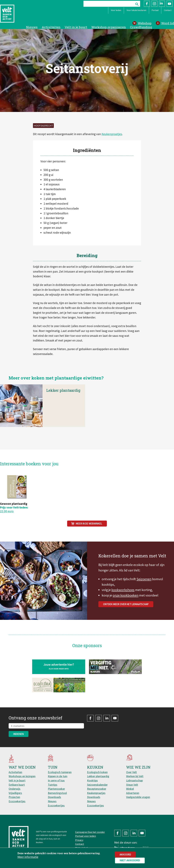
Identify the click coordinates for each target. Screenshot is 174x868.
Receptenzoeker (97, 789)
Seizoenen (144, 583)
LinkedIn (162, 4)
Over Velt (131, 772)
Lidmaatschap (134, 780)
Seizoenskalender (97, 785)
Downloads (54, 797)
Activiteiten (51, 27)
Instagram (154, 4)
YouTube (169, 4)
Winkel (130, 789)
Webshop (145, 23)
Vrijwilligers (15, 793)
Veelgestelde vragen (138, 797)
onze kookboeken (126, 599)
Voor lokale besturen (136, 10)
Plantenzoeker (56, 789)
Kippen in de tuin (58, 776)
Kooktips (92, 780)
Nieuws (32, 27)
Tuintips (53, 785)
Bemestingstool (57, 793)
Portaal (155, 10)
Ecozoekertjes (17, 801)
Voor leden (116, 10)
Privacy (79, 840)
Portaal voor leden (86, 836)
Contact (168, 10)
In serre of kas (56, 780)
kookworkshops (123, 594)
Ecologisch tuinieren (60, 772)
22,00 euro (7, 511)
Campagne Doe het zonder (90, 832)
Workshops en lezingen (22, 776)
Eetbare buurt (17, 785)
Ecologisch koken (97, 772)
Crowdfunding (141, 27)
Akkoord (125, 855)
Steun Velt (132, 785)
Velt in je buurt (76, 27)
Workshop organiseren (109, 27)
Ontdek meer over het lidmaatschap (126, 608)
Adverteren (133, 793)
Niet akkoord (130, 861)
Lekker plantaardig (63, 398)
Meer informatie (28, 857)
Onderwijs (15, 789)
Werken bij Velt (135, 776)
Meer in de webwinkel (89, 524)
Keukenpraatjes (112, 134)
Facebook (147, 4)
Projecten (14, 797)
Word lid (168, 23)
